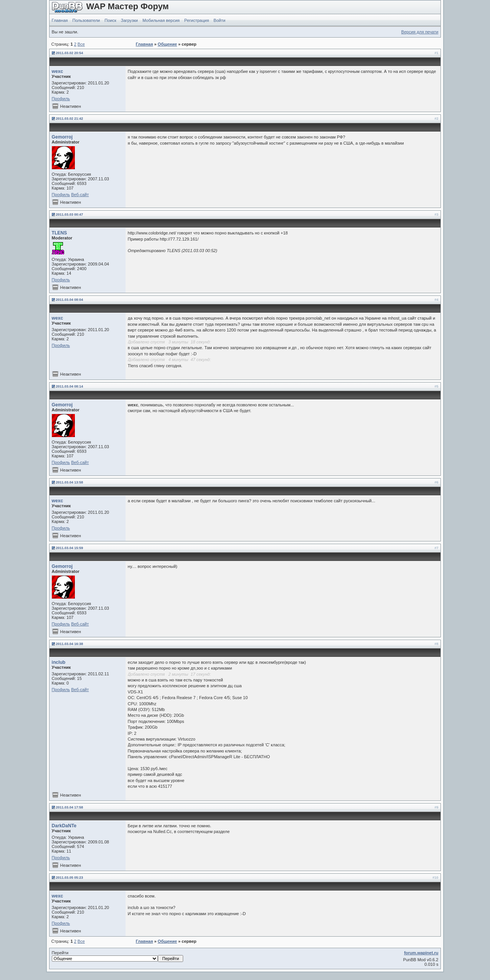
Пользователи (86, 20)
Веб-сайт (80, 195)
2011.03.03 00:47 (70, 214)
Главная (60, 20)
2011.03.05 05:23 (70, 878)
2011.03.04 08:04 (70, 300)
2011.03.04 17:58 (70, 807)
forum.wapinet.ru (421, 953)
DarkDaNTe (64, 826)
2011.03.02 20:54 (70, 53)
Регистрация (197, 20)
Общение (167, 44)
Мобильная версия (161, 20)
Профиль (61, 99)
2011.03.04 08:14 (70, 386)
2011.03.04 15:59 (70, 548)
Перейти (118, 956)
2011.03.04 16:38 (70, 644)
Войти (219, 20)
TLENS (60, 233)
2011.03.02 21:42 (70, 119)
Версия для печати (420, 32)
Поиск (110, 20)
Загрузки (129, 20)
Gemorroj (62, 137)
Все (81, 44)
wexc (58, 71)
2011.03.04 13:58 (70, 482)
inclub (59, 662)
